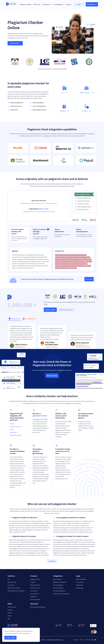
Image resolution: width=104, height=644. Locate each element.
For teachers (11, 585)
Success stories (12, 607)
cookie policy (26, 633)
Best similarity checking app (38, 607)
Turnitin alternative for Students (16, 591)
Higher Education (12, 582)
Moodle (12, 424)
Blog (9, 619)
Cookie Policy (80, 585)
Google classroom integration (61, 594)
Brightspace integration (59, 582)
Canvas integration (58, 585)
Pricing (9, 616)
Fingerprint (43, 457)
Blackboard (13, 432)
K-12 (9, 579)
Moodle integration (58, 588)
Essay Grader (34, 591)
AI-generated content (40, 415)
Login (79, 4)
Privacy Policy (80, 582)
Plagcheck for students (14, 588)
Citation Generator (35, 585)
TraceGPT (33, 582)
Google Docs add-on (16, 435)
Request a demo (50, 310)
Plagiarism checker (26, 4)
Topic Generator (35, 594)
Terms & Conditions (81, 579)
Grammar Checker (35, 588)
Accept (10, 638)
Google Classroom (15, 427)
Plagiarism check (35, 579)
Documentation (57, 579)
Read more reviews (67, 310)
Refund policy (80, 588)
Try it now (89, 279)
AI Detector (37, 4)
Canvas (12, 429)
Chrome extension (35, 599)
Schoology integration (59, 591)
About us (10, 613)
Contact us (10, 610)
